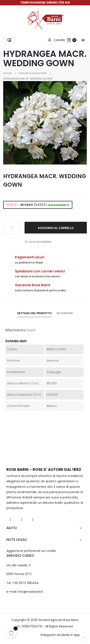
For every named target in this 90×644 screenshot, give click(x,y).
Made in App (71, 635)
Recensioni (65, 313)
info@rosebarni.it (30, 592)
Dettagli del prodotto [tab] (34, 313)
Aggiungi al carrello (56, 228)
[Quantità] (12, 228)
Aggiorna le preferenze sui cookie (31, 551)
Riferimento (16, 330)
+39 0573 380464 (25, 583)
